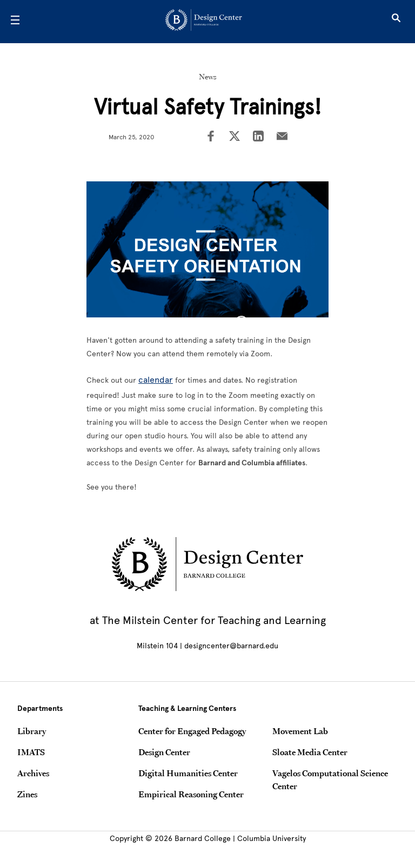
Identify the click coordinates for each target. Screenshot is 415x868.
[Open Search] (396, 22)
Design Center (164, 752)
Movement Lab (300, 731)
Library (32, 731)
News (208, 77)
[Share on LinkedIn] (258, 137)
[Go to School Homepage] (204, 22)
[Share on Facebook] (211, 137)
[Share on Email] (282, 137)
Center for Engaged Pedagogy (192, 731)
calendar (156, 380)
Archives (33, 773)
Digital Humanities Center (188, 773)
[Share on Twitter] (235, 137)
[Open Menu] (15, 22)
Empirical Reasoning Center (191, 794)
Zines (27, 794)
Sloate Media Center (310, 752)
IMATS (31, 752)
